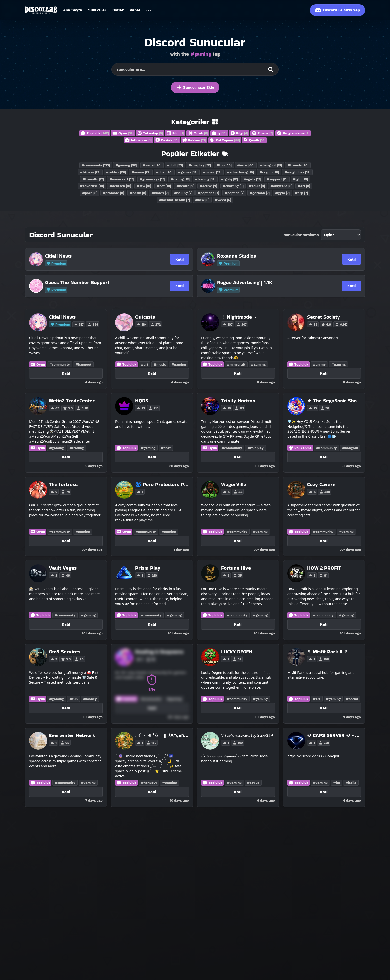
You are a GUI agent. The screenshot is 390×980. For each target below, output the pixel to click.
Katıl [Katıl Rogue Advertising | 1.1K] (352, 286)
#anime (141, 172)
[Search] (271, 69)
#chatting (233, 186)
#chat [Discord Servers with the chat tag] (166, 448)
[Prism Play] (148, 568)
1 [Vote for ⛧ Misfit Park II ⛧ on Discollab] (312, 659)
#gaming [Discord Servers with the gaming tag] (179, 364)
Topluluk (95, 133)
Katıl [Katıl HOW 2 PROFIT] (324, 624)
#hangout (271, 165)
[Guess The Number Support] (95, 282)
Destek (167, 140)
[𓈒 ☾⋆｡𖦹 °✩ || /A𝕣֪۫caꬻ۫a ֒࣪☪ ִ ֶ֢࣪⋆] (162, 735)
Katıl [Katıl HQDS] (152, 457)
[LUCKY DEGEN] (237, 652)
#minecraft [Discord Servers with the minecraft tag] (236, 364)
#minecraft (122, 179)
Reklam (194, 140)
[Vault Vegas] (63, 568)
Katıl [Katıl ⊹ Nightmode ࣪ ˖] (238, 373)
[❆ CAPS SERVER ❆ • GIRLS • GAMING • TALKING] (334, 735)
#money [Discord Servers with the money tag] (90, 699)
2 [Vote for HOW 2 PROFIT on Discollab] (312, 575)
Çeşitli (254, 140)
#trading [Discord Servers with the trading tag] (77, 448)
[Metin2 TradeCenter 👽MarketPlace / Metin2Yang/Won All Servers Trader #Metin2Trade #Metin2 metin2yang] (76, 401)
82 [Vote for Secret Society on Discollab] (313, 324)
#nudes (160, 193)
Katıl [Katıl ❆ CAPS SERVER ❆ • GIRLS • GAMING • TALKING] (324, 792)
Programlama (293, 133)
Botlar (118, 10)
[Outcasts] (148, 317)
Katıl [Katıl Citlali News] (179, 259)
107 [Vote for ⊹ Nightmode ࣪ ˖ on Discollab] (227, 324)
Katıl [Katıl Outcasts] (152, 373)
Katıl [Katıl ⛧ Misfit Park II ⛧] (324, 708)
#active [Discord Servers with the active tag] (253, 783)
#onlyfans (281, 186)
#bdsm (138, 193)
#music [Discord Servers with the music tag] (160, 364)
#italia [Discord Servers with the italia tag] (351, 783)
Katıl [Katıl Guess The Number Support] (179, 286)
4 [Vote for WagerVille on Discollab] (226, 492)
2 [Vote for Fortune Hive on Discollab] (226, 575)
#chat (164, 172)
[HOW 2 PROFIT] (324, 568)
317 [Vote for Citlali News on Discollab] (79, 324)
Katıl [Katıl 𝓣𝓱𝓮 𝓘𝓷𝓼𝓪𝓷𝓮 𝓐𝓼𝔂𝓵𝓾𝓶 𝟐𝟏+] (238, 792)
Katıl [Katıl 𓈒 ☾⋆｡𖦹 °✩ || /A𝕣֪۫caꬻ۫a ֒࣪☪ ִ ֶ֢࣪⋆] (152, 792)
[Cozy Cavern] (321, 484)
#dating (180, 179)
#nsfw (246, 165)
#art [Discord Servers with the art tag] (145, 364)
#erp (301, 193)
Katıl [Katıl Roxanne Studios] (352, 259)
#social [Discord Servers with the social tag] (352, 699)
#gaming (126, 165)
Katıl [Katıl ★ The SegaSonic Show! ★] (324, 457)
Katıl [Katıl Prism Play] (152, 624)
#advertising (240, 172)
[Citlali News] (95, 256)
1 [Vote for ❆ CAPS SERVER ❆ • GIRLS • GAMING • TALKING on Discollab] (312, 743)
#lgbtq (229, 179)
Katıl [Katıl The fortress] (66, 541)
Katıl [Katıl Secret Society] (324, 373)
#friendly (93, 179)
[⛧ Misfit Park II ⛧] (328, 652)
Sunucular (97, 10)
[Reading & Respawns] (159, 652)
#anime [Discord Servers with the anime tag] (319, 364)
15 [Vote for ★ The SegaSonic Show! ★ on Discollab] (313, 408)
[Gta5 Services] (67, 652)
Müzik (198, 133)
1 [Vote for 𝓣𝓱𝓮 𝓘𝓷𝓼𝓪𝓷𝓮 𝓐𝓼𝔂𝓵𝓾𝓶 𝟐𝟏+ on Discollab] (226, 743)
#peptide (234, 193)
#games (188, 172)
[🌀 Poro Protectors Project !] (162, 484)
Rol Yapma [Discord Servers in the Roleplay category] (300, 448)
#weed (223, 200)
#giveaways (152, 179)
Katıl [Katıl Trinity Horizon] (238, 457)
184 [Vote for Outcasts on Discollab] (142, 324)
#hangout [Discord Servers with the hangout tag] (83, 364)
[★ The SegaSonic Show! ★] (334, 401)
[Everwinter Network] (72, 735)
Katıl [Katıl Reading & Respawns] (152, 708)
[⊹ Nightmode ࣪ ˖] (239, 317)
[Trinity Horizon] (238, 401)
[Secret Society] (328, 317)
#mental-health (174, 200)
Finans (262, 133)
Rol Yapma (225, 140)
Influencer (138, 140)
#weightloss (297, 172)
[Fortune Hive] (236, 568)
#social (152, 165)
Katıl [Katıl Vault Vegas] (66, 624)
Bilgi (239, 133)
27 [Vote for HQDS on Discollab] (141, 408)
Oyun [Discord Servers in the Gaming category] (38, 364)
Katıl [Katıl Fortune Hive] (238, 624)
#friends (298, 165)
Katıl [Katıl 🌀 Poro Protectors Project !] (152, 541)
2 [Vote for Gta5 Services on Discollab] (54, 659)
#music (212, 172)
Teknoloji (150, 133)
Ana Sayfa (73, 10)
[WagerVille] (234, 484)
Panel (135, 10)
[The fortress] (63, 484)
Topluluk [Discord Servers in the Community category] (126, 364)
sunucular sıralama (301, 235)
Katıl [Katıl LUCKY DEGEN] (238, 708)
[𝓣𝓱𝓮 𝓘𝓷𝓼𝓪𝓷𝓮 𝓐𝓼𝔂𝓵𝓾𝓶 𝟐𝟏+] (247, 735)
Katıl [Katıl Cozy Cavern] (324, 541)
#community (96, 165)
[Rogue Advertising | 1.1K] (267, 282)
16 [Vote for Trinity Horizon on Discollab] (227, 408)
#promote (113, 193)
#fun (224, 165)
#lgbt (300, 179)
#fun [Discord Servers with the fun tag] (73, 699)
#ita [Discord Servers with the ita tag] (337, 783)
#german (260, 193)
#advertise (92, 186)
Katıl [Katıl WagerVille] (238, 541)
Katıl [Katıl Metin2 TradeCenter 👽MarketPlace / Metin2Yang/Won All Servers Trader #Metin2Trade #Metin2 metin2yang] (66, 457)
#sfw (144, 186)
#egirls (252, 179)
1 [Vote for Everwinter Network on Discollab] (53, 743)
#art (304, 186)
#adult (257, 186)
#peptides (208, 193)
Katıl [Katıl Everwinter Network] (66, 792)
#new (202, 200)
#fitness (90, 172)
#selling (183, 193)
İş (219, 133)
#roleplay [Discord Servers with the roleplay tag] (256, 448)
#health (185, 186)
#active (208, 186)
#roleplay (200, 165)
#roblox (116, 172)
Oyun (123, 133)
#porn (90, 193)
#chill (175, 165)
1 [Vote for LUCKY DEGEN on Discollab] (226, 659)
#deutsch (120, 186)
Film (175, 133)
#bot (164, 186)
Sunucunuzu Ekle (195, 87)
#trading (205, 179)
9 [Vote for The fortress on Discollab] (54, 492)
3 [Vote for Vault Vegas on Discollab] (54, 575)
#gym (282, 193)
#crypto (269, 172)
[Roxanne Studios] (267, 256)
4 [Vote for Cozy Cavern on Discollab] (312, 492)
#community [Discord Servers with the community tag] (60, 364)
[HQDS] (147, 401)
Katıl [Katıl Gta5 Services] (66, 708)
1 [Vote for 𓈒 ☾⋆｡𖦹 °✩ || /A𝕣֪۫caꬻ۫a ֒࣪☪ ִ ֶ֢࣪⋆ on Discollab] (140, 743)
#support (277, 179)
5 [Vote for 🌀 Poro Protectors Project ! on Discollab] (140, 492)
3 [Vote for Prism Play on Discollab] (140, 575)
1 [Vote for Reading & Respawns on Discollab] (140, 659)
